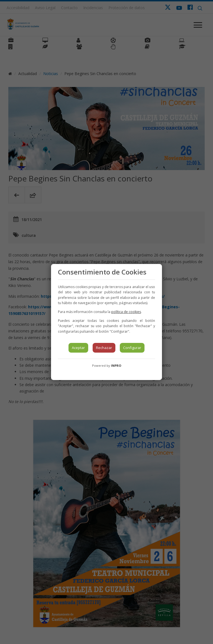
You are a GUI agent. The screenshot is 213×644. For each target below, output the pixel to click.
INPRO (116, 365)
